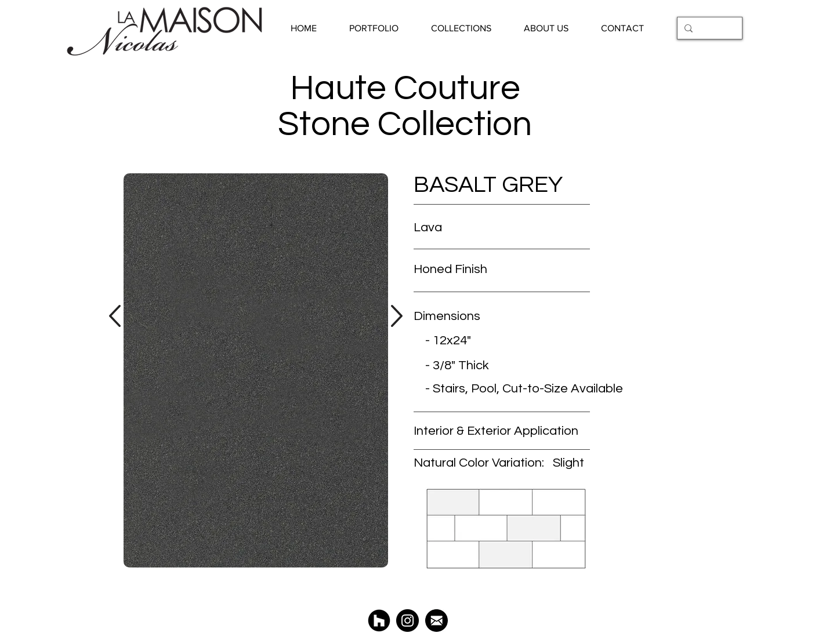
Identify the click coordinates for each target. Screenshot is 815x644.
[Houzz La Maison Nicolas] (379, 621)
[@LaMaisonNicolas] (407, 621)
